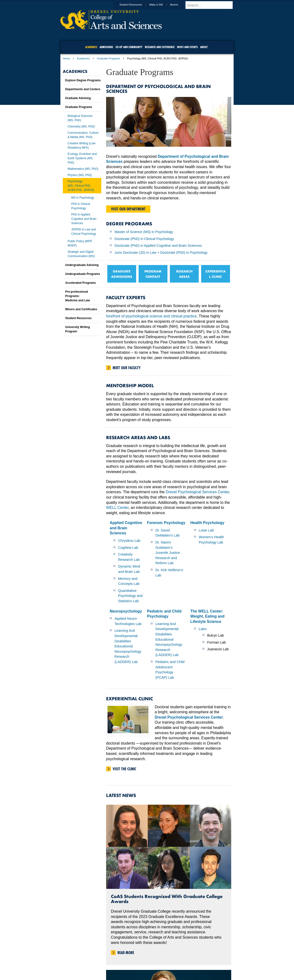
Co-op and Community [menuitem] (129, 47)
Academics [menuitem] (91, 47)
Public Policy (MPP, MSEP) (80, 243)
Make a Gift (160, 5)
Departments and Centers (83, 89)
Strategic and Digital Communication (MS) (81, 254)
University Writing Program (77, 329)
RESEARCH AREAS (184, 274)
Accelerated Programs (80, 283)
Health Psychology (207, 523)
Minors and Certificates (81, 309)
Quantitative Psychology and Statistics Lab (130, 596)
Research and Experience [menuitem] (160, 47)
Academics (83, 58)
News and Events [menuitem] (187, 47)
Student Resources (135, 5)
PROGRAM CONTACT (153, 274)
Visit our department (128, 209)
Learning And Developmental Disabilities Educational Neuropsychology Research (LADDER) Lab (128, 646)
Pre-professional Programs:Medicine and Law (78, 296)
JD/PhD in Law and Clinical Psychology (84, 232)
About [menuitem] (204, 47)
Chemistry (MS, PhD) (81, 126)
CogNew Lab (128, 548)
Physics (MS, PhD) (80, 175)
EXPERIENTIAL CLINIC (216, 274)
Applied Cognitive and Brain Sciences (126, 528)
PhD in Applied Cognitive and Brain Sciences (84, 219)
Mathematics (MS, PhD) (83, 169)
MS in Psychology (83, 198)
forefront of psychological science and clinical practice (151, 316)
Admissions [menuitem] (106, 47)
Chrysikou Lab (129, 541)
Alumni (179, 5)
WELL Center (117, 508)
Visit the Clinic (124, 769)
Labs (202, 629)
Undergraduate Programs (83, 274)
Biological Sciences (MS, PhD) (80, 118)
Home (66, 58)
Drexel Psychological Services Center (197, 492)
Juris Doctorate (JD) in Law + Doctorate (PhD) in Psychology (161, 253)
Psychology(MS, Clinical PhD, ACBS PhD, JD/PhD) (81, 186)
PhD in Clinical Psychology (81, 206)
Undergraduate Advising (82, 265)
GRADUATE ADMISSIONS (122, 274)
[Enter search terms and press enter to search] (212, 5)
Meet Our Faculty (127, 368)
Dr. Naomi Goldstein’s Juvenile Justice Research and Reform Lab (168, 553)
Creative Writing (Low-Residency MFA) (82, 145)
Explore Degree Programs (83, 80)
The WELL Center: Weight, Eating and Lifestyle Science (207, 616)
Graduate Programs (108, 58)
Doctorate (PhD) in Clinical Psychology (144, 239)
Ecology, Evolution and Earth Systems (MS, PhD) (82, 158)
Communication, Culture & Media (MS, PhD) (83, 135)
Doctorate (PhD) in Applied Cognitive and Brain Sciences (158, 246)
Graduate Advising (78, 98)
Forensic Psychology (166, 523)
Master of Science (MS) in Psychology (144, 232)
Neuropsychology (126, 611)
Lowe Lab (206, 530)
